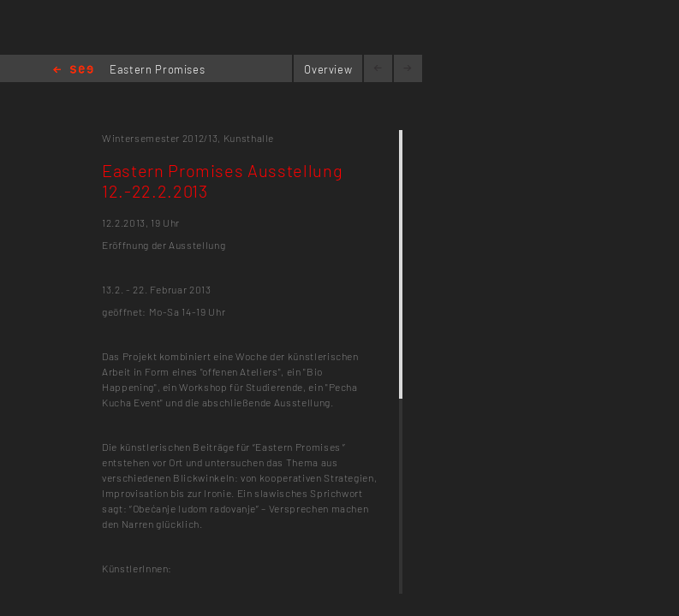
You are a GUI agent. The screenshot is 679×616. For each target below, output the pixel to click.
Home (73, 71)
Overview (328, 69)
